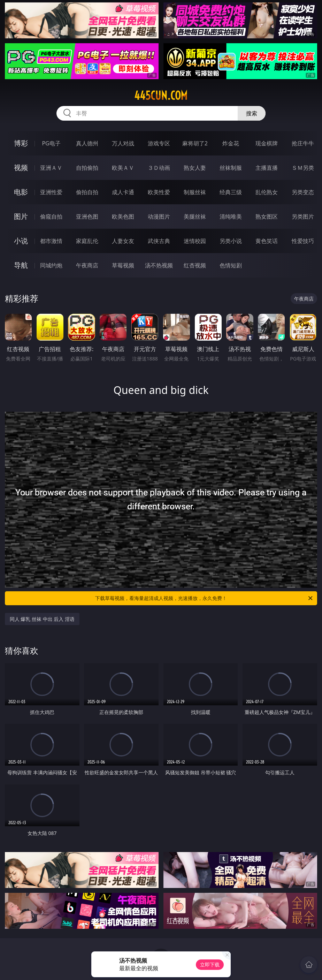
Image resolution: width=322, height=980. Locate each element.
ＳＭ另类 (303, 168)
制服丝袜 (195, 192)
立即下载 (210, 964)
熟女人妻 (195, 168)
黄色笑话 (267, 241)
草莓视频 (123, 265)
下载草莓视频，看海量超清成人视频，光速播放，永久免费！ (204, 598)
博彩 (21, 143)
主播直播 (267, 168)
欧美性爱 (159, 192)
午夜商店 (87, 265)
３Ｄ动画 (159, 168)
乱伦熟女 (267, 192)
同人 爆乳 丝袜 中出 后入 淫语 (42, 619)
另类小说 (231, 241)
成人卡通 (123, 192)
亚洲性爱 (51, 192)
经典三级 (231, 192)
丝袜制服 (231, 168)
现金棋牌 (267, 143)
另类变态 (303, 192)
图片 (21, 216)
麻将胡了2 (195, 143)
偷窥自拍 (51, 216)
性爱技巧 (303, 241)
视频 (21, 168)
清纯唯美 (231, 216)
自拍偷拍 (87, 168)
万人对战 (123, 143)
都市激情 (51, 241)
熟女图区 (267, 216)
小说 (21, 241)
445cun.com (161, 96)
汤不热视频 (159, 265)
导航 (21, 265)
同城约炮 (51, 265)
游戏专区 (159, 143)
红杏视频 (195, 265)
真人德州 (87, 143)
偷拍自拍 (87, 192)
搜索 (252, 113)
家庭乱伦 (87, 241)
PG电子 (51, 143)
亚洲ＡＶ (51, 168)
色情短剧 (231, 265)
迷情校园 (195, 241)
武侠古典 (159, 241)
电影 (21, 192)
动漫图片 (159, 216)
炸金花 (231, 143)
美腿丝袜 (195, 216)
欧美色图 (123, 216)
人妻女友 (123, 241)
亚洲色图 (87, 216)
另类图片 (303, 216)
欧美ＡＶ (123, 168)
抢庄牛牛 (303, 143)
